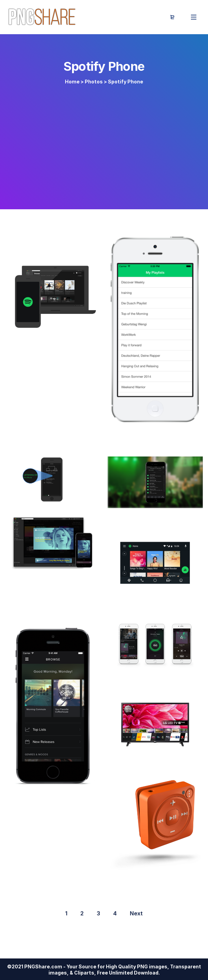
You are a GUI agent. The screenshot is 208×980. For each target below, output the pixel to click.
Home (72, 82)
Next (136, 913)
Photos (94, 82)
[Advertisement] (104, 144)
